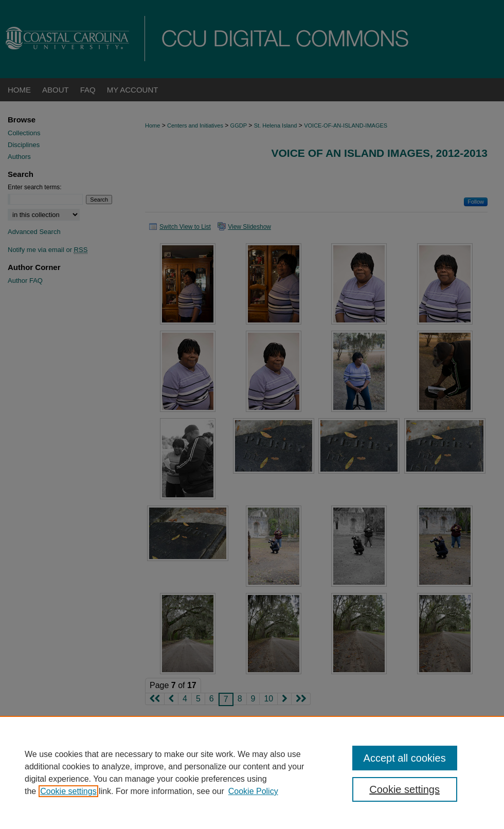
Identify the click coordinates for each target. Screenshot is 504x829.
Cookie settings (68, 791)
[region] (252, 772)
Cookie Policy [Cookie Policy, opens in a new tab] (253, 791)
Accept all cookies (405, 758)
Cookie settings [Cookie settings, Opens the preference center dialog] (404, 789)
